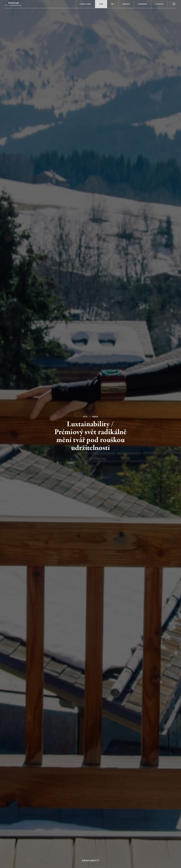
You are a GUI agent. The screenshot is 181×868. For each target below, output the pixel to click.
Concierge (142, 4)
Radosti (126, 4)
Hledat (159, 4)
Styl (101, 4)
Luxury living (85, 4)
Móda (95, 417)
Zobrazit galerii (89, 860)
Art (113, 4)
